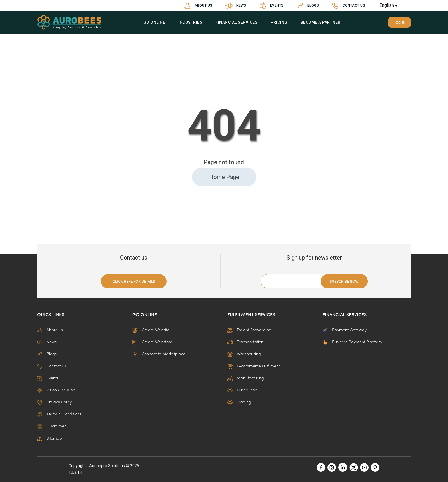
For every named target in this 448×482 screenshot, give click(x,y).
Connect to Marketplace (159, 354)
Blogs (307, 6)
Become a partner (320, 22)
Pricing (279, 22)
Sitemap (50, 439)
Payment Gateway (345, 330)
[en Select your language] (394, 5)
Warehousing (244, 354)
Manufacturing (246, 378)
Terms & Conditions (59, 414)
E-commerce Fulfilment (254, 366)
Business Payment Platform (352, 342)
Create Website (151, 330)
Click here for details (134, 281)
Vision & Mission (56, 390)
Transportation (245, 342)
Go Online (154, 22)
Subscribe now (344, 281)
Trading (239, 402)
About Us (197, 6)
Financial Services (236, 22)
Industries (190, 22)
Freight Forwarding (249, 330)
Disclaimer (51, 426)
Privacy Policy (54, 402)
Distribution (242, 390)
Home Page (224, 177)
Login (400, 22)
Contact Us (348, 6)
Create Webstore (152, 342)
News (235, 6)
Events (271, 6)
